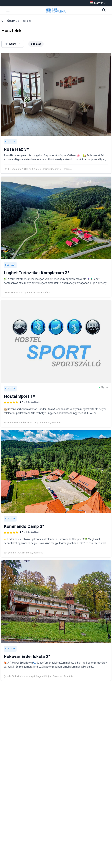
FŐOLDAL (11, 21)
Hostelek (10, 141)
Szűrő (13, 44)
